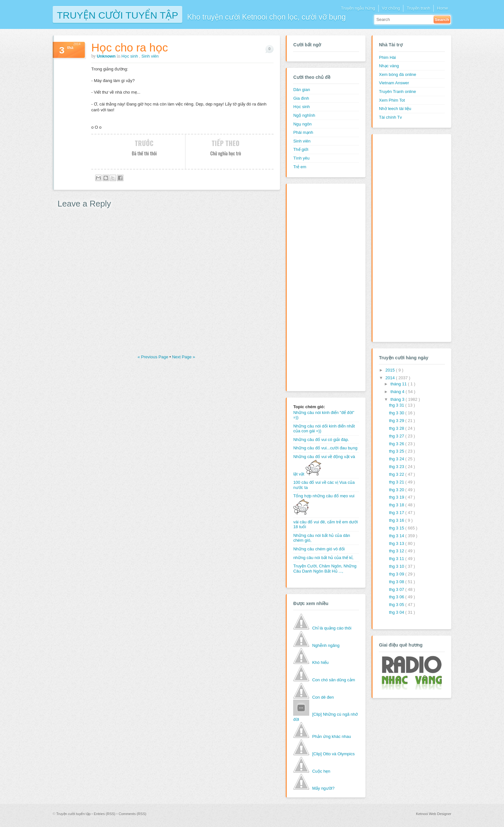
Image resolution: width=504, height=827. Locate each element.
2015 (391, 370)
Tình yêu (301, 158)
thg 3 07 (397, 589)
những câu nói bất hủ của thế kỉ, (323, 558)
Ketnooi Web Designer (434, 814)
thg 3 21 (397, 482)
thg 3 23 (397, 467)
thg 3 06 (397, 597)
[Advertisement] (319, 287)
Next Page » (184, 357)
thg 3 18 (397, 505)
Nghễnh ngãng (326, 645)
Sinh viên (150, 56)
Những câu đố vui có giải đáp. (321, 440)
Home (442, 8)
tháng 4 (398, 392)
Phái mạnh (303, 132)
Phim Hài (387, 57)
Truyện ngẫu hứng (358, 8)
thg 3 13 (397, 543)
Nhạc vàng (389, 66)
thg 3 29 (397, 421)
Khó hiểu (320, 662)
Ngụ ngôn (302, 124)
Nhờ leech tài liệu (395, 109)
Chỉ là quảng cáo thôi (332, 628)
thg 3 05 (397, 605)
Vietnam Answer (394, 83)
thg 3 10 (397, 566)
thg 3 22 (397, 474)
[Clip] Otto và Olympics (333, 754)
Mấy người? (323, 788)
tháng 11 (399, 384)
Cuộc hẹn (321, 771)
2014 (391, 378)
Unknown (107, 56)
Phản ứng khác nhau (332, 736)
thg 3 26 (397, 444)
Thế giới (301, 149)
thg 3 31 (397, 405)
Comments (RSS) (132, 814)
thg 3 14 (397, 536)
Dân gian (301, 90)
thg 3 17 (397, 513)
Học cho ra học (130, 47)
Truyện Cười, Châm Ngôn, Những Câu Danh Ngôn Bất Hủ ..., (325, 569)
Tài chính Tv (390, 117)
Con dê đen (323, 697)
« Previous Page (153, 357)
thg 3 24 (397, 459)
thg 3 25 (397, 451)
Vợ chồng (391, 8)
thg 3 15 (397, 528)
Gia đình (301, 98)
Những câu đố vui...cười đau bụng (325, 448)
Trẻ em (300, 167)
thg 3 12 (397, 551)
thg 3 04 (397, 612)
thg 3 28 (397, 428)
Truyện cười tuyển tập (117, 15)
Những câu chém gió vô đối (319, 549)
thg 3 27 (397, 436)
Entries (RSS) (105, 814)
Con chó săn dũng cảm (333, 680)
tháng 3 (398, 399)
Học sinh (130, 56)
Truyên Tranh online (397, 92)
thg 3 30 (397, 413)
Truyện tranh (418, 8)
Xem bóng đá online (398, 74)
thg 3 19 (397, 497)
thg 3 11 (397, 559)
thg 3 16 (397, 520)
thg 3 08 (397, 582)
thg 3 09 (397, 574)
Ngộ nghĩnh (304, 115)
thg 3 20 (397, 490)
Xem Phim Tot (392, 100)
